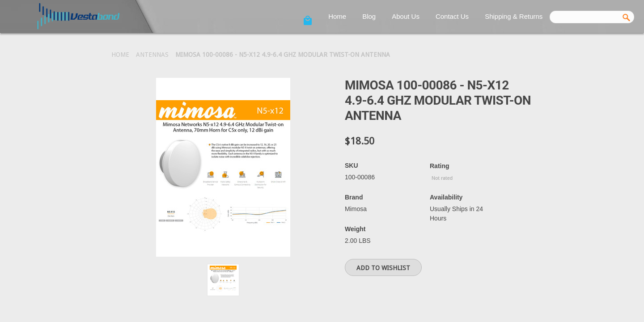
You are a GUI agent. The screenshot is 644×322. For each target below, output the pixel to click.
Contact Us (452, 16)
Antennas (152, 55)
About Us (406, 16)
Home (337, 16)
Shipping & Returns (514, 16)
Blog (369, 16)
